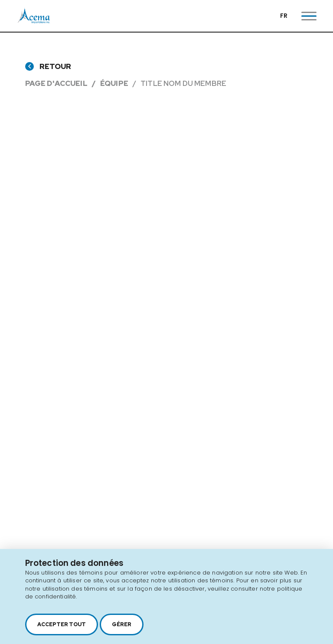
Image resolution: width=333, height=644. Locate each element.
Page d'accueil (56, 83)
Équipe (114, 83)
